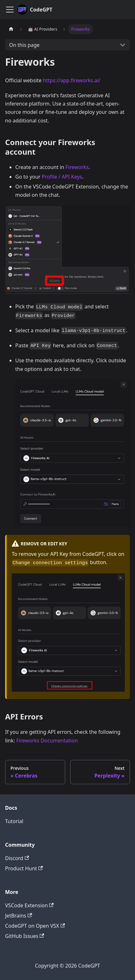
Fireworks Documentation (47, 741)
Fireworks (77, 167)
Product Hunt (24, 868)
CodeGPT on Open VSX (35, 926)
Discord (17, 858)
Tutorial (14, 821)
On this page (24, 45)
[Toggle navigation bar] (10, 10)
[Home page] (11, 29)
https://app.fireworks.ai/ (72, 80)
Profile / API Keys (62, 177)
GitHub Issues (25, 936)
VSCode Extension (29, 905)
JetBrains (19, 916)
